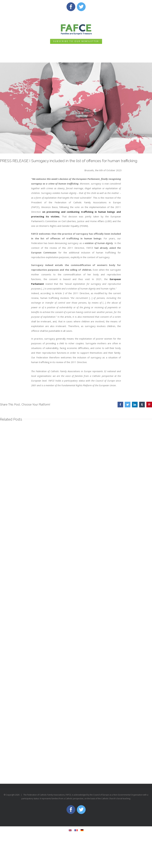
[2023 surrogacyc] (76, 108)
